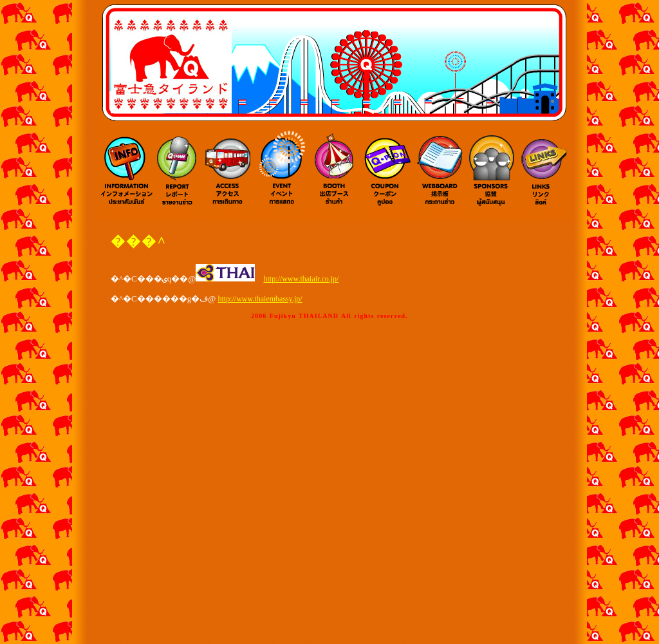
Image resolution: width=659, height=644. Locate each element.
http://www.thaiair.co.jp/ (302, 279)
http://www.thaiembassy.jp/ (260, 299)
